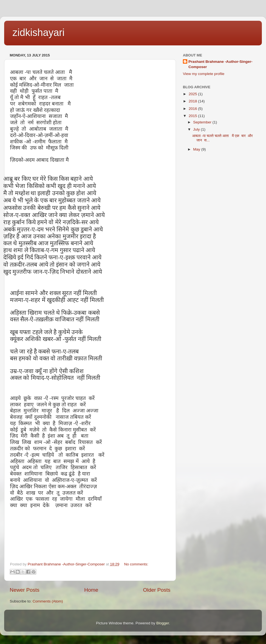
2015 (193, 116)
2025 (193, 94)
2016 (193, 109)
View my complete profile (204, 74)
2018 (193, 101)
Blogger (163, 623)
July (197, 129)
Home (91, 590)
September (203, 122)
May (197, 149)
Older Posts (157, 590)
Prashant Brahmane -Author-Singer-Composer (220, 64)
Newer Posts (25, 590)
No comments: (136, 564)
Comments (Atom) (48, 601)
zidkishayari (39, 33)
